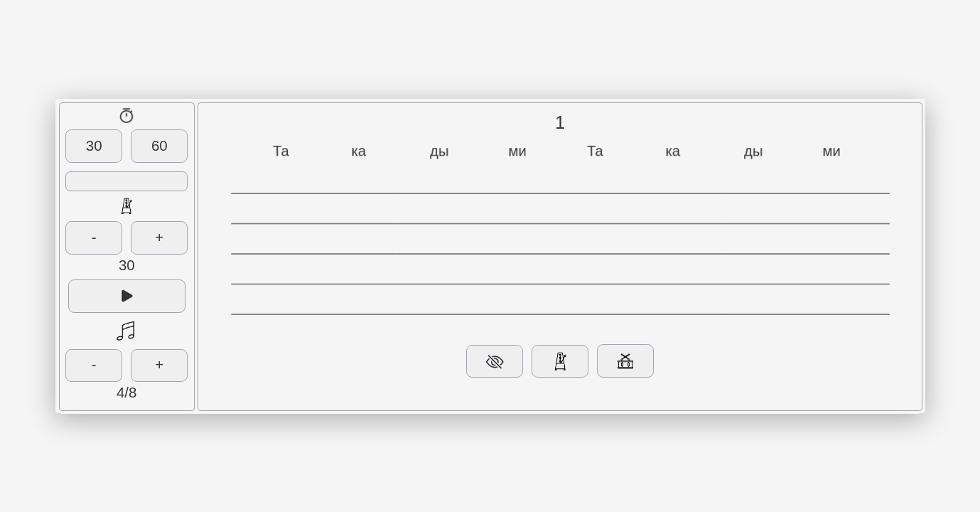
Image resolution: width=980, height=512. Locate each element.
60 (160, 146)
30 (94, 146)
